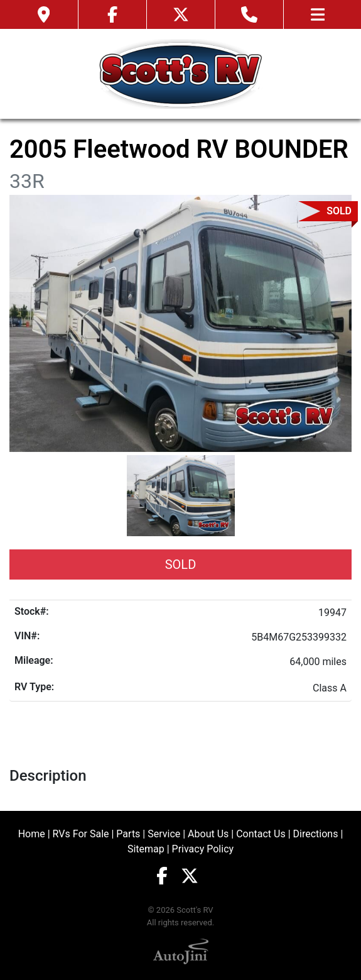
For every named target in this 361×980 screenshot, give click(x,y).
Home (32, 834)
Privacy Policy (203, 849)
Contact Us (261, 834)
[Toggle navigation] (318, 14)
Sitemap (146, 849)
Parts (128, 834)
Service (164, 834)
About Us (208, 834)
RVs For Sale (81, 834)
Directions (316, 834)
